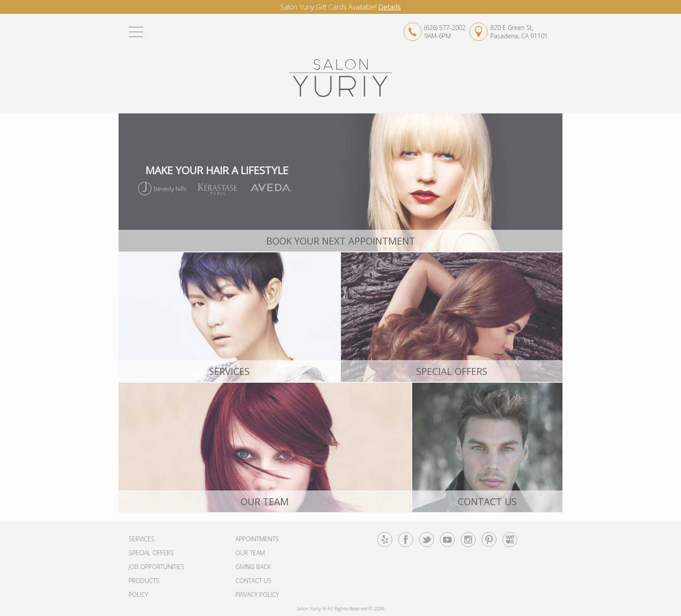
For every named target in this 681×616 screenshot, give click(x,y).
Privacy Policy (257, 594)
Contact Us (253, 581)
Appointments (257, 539)
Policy (138, 594)
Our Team (250, 553)
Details (390, 7)
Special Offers (151, 553)
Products (144, 581)
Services (142, 539)
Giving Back (253, 567)
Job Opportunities (157, 567)
